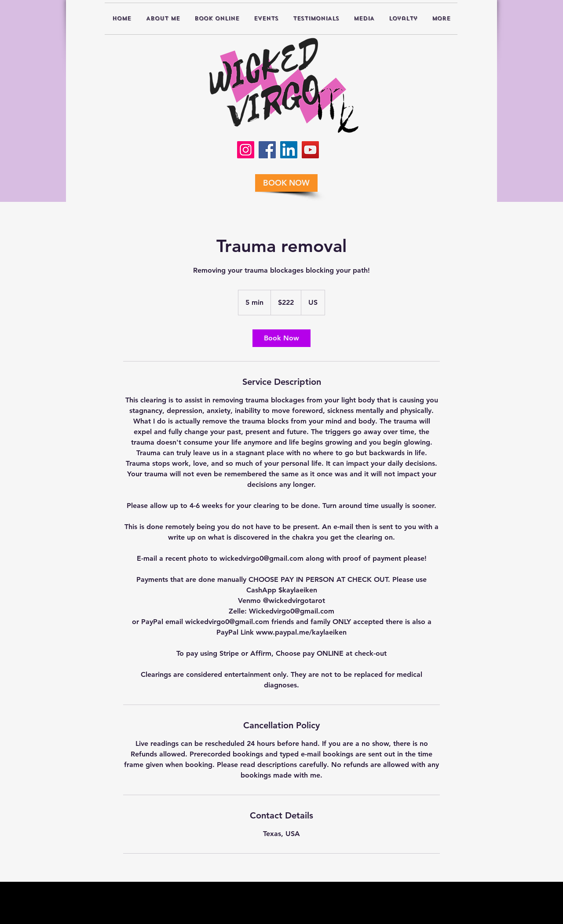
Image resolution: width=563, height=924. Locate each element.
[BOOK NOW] (286, 183)
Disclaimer (237, 919)
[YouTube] (310, 150)
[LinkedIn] (289, 150)
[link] (281, 338)
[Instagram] (246, 150)
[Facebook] (267, 150)
